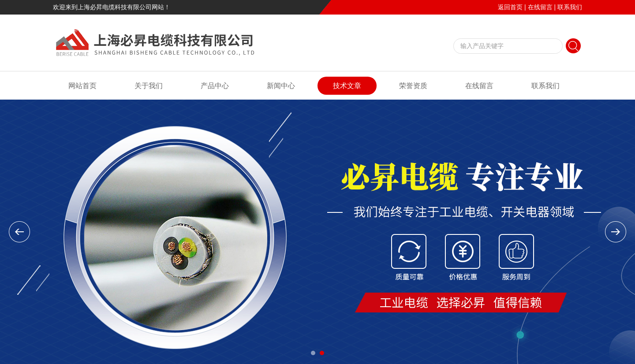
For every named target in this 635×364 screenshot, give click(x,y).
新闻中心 (281, 86)
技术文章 (347, 86)
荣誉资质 (413, 86)
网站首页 (82, 86)
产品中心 (215, 86)
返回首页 (510, 7)
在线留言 (540, 7)
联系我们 (570, 7)
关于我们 (149, 86)
